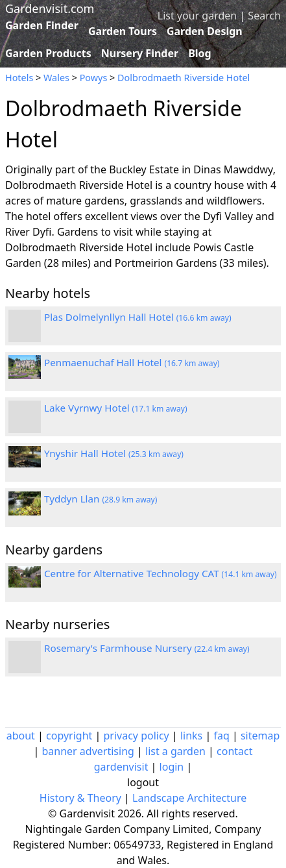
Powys (94, 78)
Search (264, 16)
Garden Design (205, 31)
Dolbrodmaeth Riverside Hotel (184, 78)
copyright (69, 736)
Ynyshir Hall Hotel (114, 453)
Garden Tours (123, 31)
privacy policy (136, 736)
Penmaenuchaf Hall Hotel (132, 362)
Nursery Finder (140, 53)
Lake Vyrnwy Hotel (116, 408)
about (21, 736)
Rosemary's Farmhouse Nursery (147, 648)
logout (143, 782)
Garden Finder (42, 25)
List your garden (197, 16)
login (172, 767)
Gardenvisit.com (50, 8)
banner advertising (88, 751)
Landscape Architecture (189, 798)
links (191, 736)
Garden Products (48, 53)
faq (221, 736)
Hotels (19, 78)
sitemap (260, 736)
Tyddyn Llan (101, 499)
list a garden (175, 751)
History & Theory (80, 798)
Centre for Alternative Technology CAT (161, 573)
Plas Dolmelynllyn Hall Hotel (138, 317)
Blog (200, 53)
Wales (56, 78)
